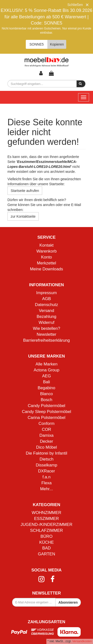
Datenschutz (46, 305)
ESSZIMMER (47, 519)
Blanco (46, 394)
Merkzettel (46, 263)
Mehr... (46, 489)
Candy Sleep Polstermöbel (46, 412)
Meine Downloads (46, 269)
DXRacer (46, 471)
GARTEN (47, 554)
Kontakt (46, 245)
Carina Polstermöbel (46, 418)
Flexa (46, 483)
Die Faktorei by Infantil (46, 453)
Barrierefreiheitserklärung (46, 340)
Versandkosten (82, 641)
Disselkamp (46, 465)
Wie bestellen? (46, 328)
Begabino (46, 388)
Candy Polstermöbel (46, 406)
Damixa (46, 435)
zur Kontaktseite (23, 216)
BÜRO (46, 536)
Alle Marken (46, 364)
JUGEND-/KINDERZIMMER (46, 525)
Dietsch (47, 459)
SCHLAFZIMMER (46, 530)
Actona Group (47, 370)
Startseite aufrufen (25, 191)
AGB (46, 299)
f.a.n (46, 477)
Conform (46, 424)
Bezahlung (46, 317)
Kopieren (57, 44)
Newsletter (46, 334)
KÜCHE (46, 542)
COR (46, 429)
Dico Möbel (47, 447)
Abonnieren (68, 602)
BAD (46, 548)
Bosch (46, 400)
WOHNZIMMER (46, 513)
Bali (47, 382)
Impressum (46, 293)
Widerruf (46, 322)
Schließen (75, 5)
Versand (47, 311)
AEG (46, 376)
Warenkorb (46, 251)
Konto (47, 257)
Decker (46, 441)
